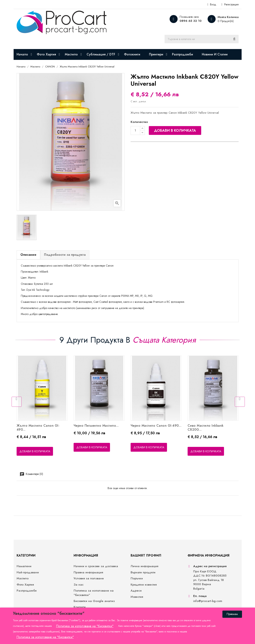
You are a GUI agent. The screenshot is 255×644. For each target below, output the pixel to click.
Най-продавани (28, 572)
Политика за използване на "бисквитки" (94, 593)
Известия (137, 597)
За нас (79, 585)
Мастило (23, 578)
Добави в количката (175, 130)
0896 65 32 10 (191, 21)
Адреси (136, 591)
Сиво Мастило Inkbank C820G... (206, 428)
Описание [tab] (28, 255)
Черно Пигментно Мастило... (96, 426)
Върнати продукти (143, 572)
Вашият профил (146, 555)
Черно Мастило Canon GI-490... (156, 426)
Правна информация (88, 572)
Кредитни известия (144, 585)
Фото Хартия (25, 585)
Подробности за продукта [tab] (65, 255)
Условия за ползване (89, 578)
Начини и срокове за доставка (96, 566)
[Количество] (135, 130)
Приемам (232, 614)
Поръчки (137, 578)
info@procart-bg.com (208, 601)
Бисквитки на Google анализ (94, 601)
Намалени (24, 566)
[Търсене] (202, 39)
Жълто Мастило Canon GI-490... (38, 428)
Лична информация (144, 566)
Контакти (80, 607)
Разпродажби (27, 591)
